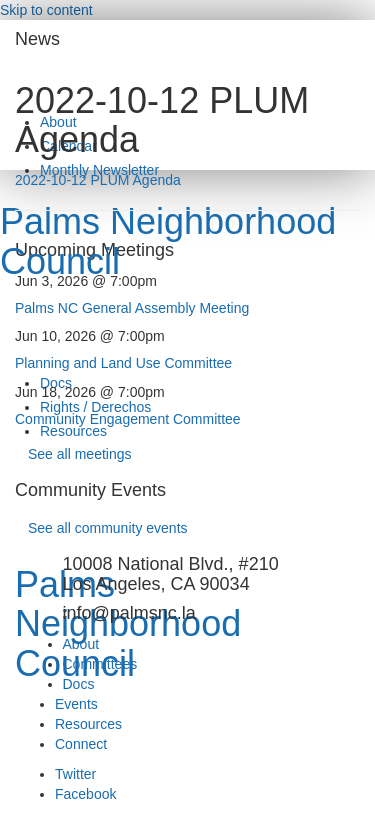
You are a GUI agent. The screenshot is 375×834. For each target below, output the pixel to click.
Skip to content (46, 10)
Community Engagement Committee (128, 419)
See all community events (108, 528)
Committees (100, 664)
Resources (73, 431)
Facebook (85, 794)
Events (76, 704)
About (81, 644)
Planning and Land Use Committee (123, 363)
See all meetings (80, 454)
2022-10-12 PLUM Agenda (98, 180)
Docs (79, 684)
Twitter (75, 774)
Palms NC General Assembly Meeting (132, 308)
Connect (81, 744)
